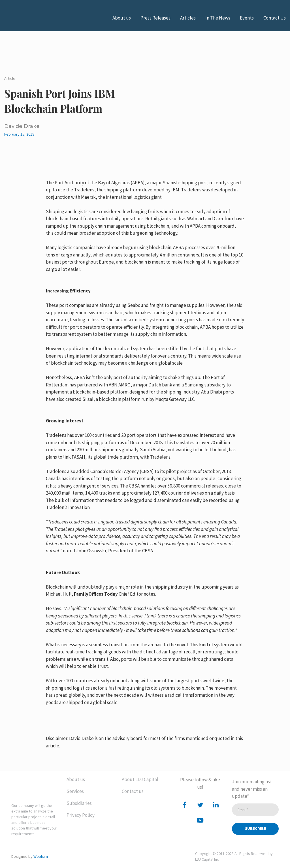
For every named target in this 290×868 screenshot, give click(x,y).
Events (247, 18)
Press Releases (155, 18)
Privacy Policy (81, 815)
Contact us (133, 791)
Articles (188, 18)
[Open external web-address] (33, 18)
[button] (185, 805)
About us (122, 18)
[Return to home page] (35, 785)
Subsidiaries (79, 803)
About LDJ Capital (140, 779)
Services (75, 791)
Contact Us (275, 18)
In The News (218, 18)
